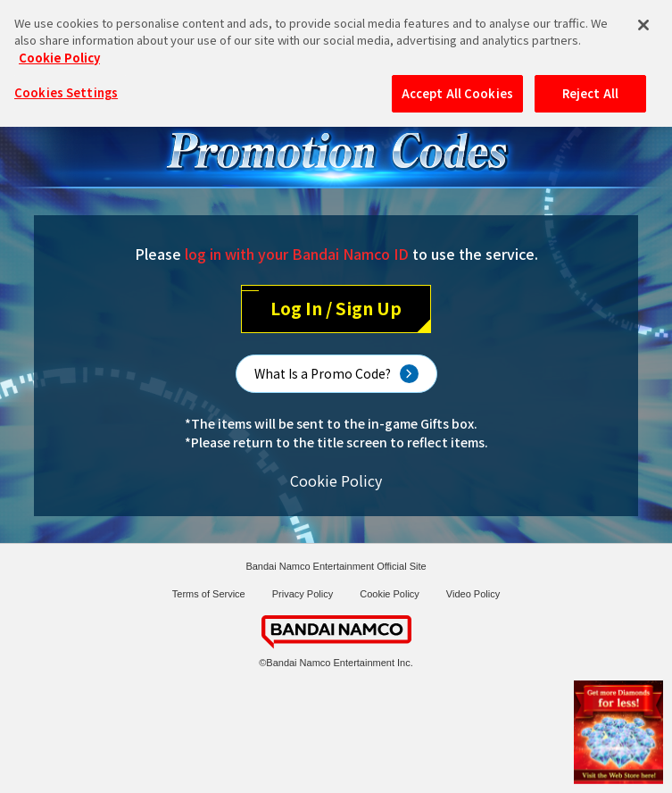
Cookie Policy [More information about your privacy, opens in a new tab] (59, 45)
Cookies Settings (66, 80)
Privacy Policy (303, 594)
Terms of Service (209, 594)
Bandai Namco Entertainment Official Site (336, 566)
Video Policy (473, 594)
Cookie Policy (336, 480)
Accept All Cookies (457, 81)
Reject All (590, 81)
